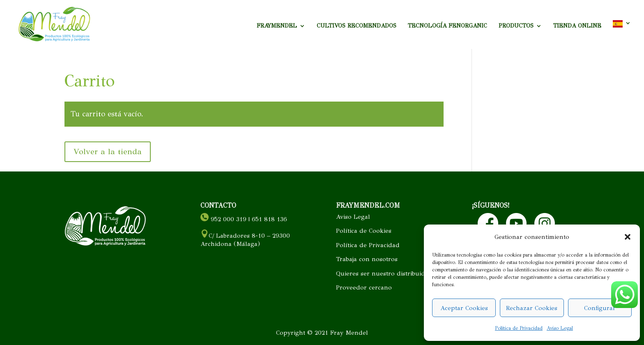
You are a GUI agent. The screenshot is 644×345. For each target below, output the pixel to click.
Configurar (600, 308)
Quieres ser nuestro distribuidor (384, 273)
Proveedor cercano (364, 287)
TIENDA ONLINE (577, 26)
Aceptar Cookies (464, 308)
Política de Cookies (364, 231)
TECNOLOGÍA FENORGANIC (447, 26)
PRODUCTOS (516, 26)
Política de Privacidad (519, 328)
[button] (628, 237)
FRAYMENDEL (277, 26)
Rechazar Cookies (532, 308)
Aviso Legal (560, 328)
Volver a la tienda (108, 152)
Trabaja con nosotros (367, 259)
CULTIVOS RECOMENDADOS (356, 26)
